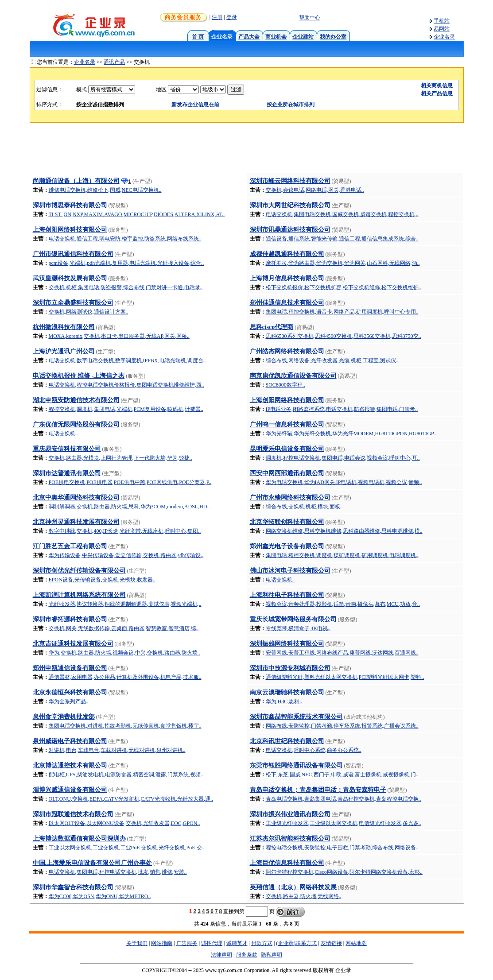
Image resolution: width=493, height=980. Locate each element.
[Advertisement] (247, 151)
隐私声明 (272, 955)
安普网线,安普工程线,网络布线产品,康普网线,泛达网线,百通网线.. (342, 653)
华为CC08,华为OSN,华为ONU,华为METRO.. (100, 896)
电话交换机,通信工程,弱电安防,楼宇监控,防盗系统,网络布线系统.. (125, 239)
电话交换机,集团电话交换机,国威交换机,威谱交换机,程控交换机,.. (342, 214)
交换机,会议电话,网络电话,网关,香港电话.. (315, 190)
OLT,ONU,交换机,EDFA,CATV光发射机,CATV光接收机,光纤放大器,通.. (131, 799)
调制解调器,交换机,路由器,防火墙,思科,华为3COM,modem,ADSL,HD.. (129, 507)
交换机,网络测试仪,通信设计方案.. (89, 312)
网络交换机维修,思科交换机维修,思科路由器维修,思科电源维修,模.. (344, 531)
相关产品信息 (437, 93)
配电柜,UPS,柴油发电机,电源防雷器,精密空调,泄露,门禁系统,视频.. (126, 775)
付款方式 (262, 943)
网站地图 (356, 943)
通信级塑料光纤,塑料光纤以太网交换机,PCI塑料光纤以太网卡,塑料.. (345, 677)
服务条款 (247, 955)
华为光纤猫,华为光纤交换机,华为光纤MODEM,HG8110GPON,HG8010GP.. (351, 434)
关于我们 (137, 943)
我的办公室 (333, 37)
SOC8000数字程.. (285, 385)
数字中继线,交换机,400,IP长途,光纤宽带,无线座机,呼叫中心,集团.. (125, 531)
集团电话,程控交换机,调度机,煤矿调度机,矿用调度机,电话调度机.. (342, 555)
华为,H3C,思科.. (284, 701)
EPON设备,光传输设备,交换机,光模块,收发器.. (102, 580)
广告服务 (187, 943)
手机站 (442, 21)
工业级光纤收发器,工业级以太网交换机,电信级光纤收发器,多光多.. (344, 823)
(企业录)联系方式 (296, 943)
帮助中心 (310, 18)
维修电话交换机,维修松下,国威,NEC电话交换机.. (105, 190)
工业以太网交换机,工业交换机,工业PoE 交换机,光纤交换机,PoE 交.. (127, 848)
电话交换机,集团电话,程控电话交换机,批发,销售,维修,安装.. (118, 872)
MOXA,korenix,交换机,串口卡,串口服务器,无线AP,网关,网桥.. (119, 336)
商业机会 (276, 37)
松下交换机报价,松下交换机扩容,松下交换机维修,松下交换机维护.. (344, 287)
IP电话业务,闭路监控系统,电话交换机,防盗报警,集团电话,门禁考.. (342, 409)
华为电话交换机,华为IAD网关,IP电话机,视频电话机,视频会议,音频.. (344, 482)
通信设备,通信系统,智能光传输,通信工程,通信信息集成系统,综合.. (342, 239)
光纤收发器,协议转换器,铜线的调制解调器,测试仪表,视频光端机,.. (125, 604)
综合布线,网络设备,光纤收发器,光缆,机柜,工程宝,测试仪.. (332, 360)
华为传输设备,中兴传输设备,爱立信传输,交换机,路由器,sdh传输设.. (126, 555)
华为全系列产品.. (69, 701)
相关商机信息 (437, 85)
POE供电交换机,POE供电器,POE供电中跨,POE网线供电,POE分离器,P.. (130, 482)
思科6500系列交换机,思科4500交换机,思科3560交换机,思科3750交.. (344, 336)
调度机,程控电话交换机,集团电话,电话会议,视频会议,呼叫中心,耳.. (343, 458)
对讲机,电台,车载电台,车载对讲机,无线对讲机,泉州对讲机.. (117, 750)
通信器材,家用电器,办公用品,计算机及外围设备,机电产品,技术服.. (125, 677)
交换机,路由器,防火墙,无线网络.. (304, 896)
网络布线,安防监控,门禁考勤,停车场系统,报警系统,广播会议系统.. (342, 726)
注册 (217, 17)
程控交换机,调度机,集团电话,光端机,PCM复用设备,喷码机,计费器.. (126, 409)
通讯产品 (114, 62)
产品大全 (249, 37)
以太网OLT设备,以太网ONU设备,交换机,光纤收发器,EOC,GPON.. (124, 823)
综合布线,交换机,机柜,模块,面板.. (304, 507)
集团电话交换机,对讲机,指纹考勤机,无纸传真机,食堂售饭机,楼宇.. (125, 726)
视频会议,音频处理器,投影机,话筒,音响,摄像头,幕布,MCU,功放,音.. (343, 604)
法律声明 (221, 955)
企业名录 (444, 37)
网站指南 (162, 943)
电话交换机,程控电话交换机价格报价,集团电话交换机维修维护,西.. (126, 385)
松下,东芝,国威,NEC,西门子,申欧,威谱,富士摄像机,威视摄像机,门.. (342, 775)
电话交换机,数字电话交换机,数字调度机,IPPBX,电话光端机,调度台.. (127, 360)
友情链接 (331, 943)
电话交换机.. (63, 434)
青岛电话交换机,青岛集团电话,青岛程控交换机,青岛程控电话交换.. (344, 799)
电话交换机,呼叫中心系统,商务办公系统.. (314, 750)
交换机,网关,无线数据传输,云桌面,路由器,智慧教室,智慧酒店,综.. (124, 628)
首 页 (198, 37)
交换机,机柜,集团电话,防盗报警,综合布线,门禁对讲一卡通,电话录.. (126, 287)
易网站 (442, 29)
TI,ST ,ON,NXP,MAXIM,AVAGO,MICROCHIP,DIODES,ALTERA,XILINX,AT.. (137, 214)
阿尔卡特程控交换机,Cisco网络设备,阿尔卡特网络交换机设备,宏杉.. (344, 872)
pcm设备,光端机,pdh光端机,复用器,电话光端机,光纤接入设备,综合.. (126, 263)
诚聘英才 (237, 943)
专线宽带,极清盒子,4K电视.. (298, 628)
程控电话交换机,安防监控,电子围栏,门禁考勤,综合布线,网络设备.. (342, 848)
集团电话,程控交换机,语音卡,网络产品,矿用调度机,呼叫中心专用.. (342, 312)
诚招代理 (212, 943)
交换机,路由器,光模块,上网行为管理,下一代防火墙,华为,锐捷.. (120, 458)
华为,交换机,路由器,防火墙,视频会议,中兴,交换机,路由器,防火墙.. (124, 653)
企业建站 (303, 37)
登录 (232, 17)
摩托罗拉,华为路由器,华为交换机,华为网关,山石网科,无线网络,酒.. (343, 263)
